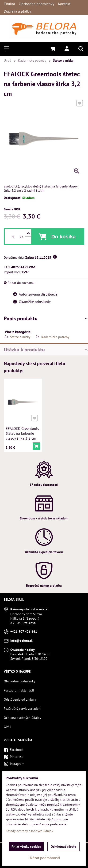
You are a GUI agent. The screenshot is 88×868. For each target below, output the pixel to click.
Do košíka (63, 237)
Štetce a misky (21, 337)
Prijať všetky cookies (26, 847)
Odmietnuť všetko (63, 847)
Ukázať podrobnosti (44, 858)
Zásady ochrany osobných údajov (29, 831)
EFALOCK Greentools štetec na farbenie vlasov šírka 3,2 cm (22, 433)
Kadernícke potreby (55, 337)
